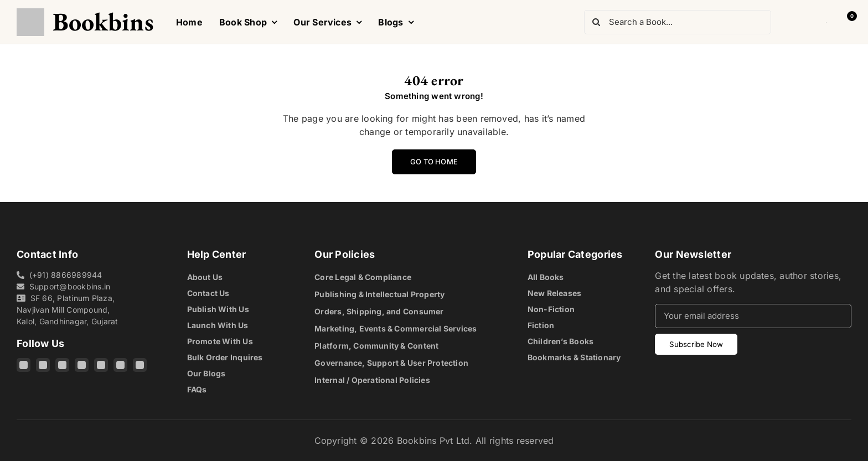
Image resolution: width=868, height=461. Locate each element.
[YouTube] (101, 365)
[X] (82, 365)
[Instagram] (24, 365)
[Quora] (140, 365)
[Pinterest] (120, 365)
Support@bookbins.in (70, 286)
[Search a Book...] (678, 22)
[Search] (596, 22)
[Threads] (62, 365)
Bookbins (103, 22)
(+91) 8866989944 (66, 275)
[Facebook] (43, 365)
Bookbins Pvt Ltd (433, 441)
